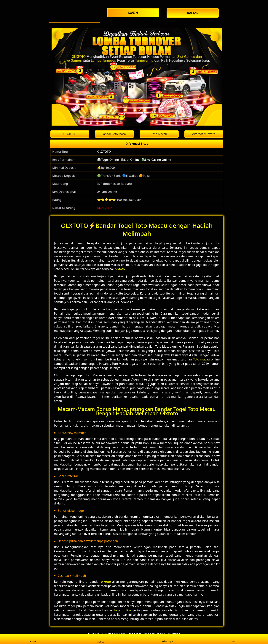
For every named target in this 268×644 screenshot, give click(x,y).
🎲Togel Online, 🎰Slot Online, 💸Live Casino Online (134, 160)
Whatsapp (168, 639)
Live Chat (234, 639)
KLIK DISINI (105, 208)
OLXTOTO (104, 152)
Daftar (100, 639)
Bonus (33, 639)
